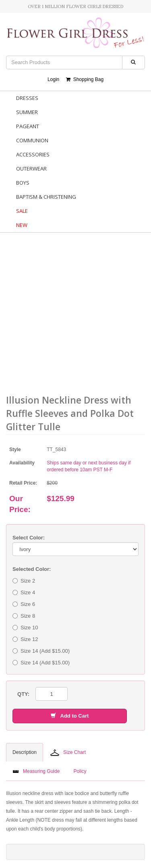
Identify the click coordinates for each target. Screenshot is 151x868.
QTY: (23, 694)
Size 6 (24, 604)
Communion (32, 140)
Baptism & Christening (46, 197)
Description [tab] (25, 752)
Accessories (33, 154)
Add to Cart (70, 716)
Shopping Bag (85, 79)
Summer (27, 112)
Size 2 (24, 581)
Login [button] (53, 79)
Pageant (28, 126)
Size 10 (25, 628)
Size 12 (25, 639)
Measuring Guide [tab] (36, 771)
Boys (23, 183)
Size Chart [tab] (68, 753)
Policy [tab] (80, 771)
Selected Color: (32, 569)
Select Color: (29, 538)
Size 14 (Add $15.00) (41, 651)
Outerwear (31, 169)
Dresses (27, 98)
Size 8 (24, 616)
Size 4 (24, 592)
